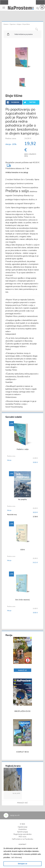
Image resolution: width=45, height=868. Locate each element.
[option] (23, 83)
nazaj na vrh (12, 815)
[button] (17, 857)
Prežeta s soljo (17, 191)
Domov (6, 24)
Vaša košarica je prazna (23, 34)
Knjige (19, 24)
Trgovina (13, 24)
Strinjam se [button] (23, 864)
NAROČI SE (22, 670)
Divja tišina (26, 24)
